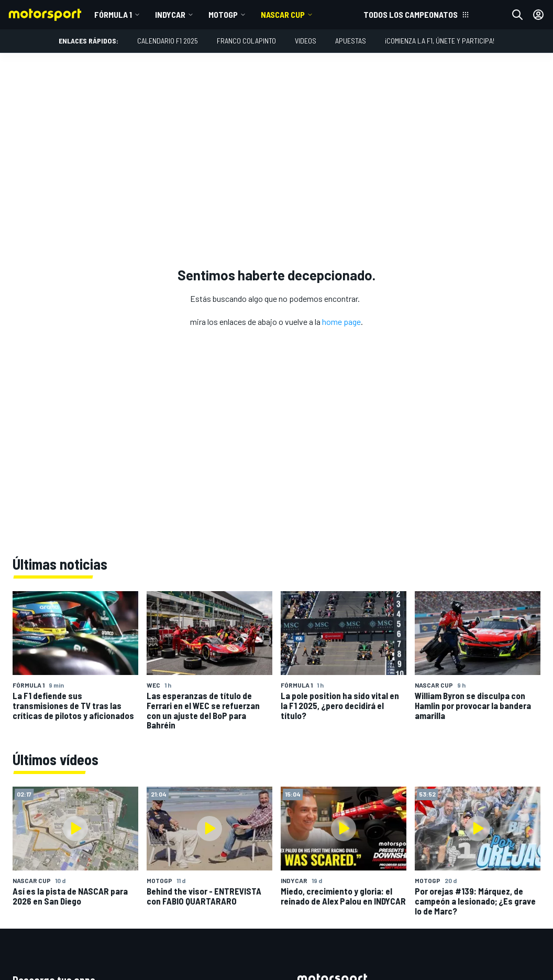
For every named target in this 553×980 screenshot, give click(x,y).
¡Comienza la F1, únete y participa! (440, 41)
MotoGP (223, 14)
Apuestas (351, 41)
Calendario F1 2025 (168, 41)
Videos (306, 41)
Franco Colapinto (246, 41)
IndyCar (170, 14)
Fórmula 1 (113, 14)
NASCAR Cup (283, 14)
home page (341, 322)
